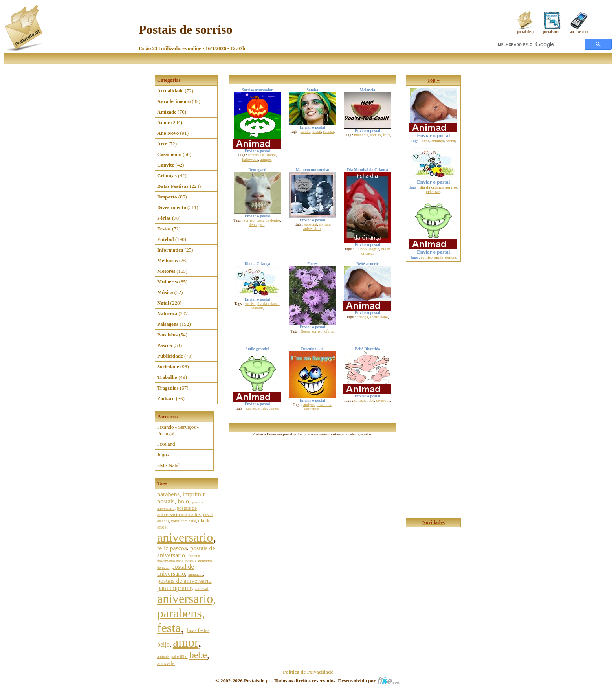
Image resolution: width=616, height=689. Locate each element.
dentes (274, 408)
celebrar (257, 308)
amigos (266, 159)
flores (305, 331)
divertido (383, 400)
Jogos (163, 455)
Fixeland (166, 444)
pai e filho (179, 657)
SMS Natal (168, 465)
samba (306, 131)
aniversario (185, 537)
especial (311, 224)
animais (163, 657)
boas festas (198, 630)
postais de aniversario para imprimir (184, 584)
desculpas (312, 409)
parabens (168, 494)
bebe (198, 655)
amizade (166, 663)
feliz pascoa (172, 548)
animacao (196, 574)
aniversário (312, 229)
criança (362, 317)
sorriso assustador (262, 155)
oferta (329, 331)
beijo (163, 644)
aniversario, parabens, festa (187, 613)
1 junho (361, 249)
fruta (387, 135)
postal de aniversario (176, 570)
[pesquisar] (536, 44)
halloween (250, 159)
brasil (317, 131)
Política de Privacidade (308, 672)
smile (262, 408)
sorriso (328, 131)
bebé (384, 317)
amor (185, 642)
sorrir (374, 317)
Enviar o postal (433, 128)
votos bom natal (183, 521)
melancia (361, 135)
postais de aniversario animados (179, 511)
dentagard (257, 225)
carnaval (202, 589)
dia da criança (268, 304)
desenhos (324, 405)
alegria (374, 249)
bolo (183, 501)
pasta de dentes (269, 220)
